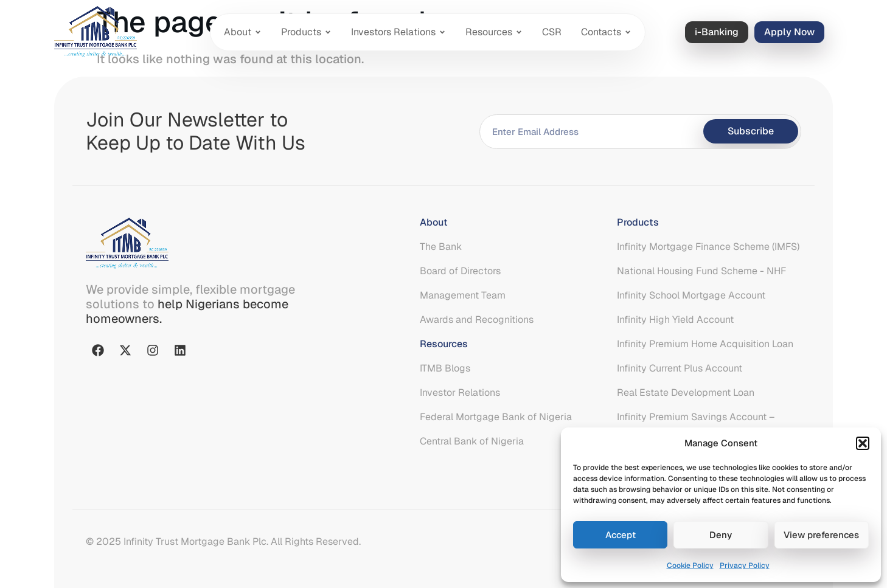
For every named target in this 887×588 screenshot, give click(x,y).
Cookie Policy (690, 566)
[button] (863, 443)
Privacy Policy (745, 566)
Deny (721, 535)
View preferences (821, 535)
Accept (621, 535)
